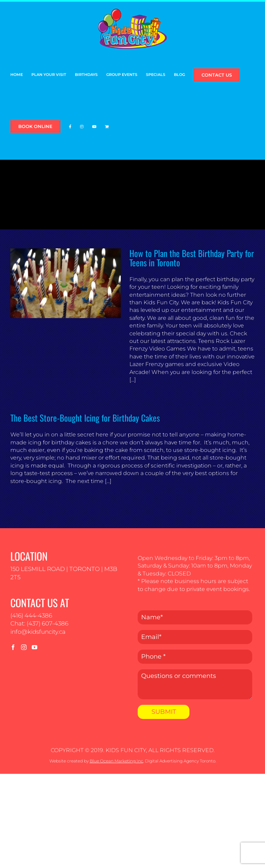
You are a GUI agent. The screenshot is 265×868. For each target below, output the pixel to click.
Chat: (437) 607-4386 (39, 623)
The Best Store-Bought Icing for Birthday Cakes (85, 418)
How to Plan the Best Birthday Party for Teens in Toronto (192, 258)
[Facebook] (13, 647)
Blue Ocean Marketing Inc (116, 761)
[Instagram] (24, 647)
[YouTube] (35, 647)
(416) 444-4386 (31, 615)
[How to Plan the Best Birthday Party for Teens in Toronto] (66, 283)
